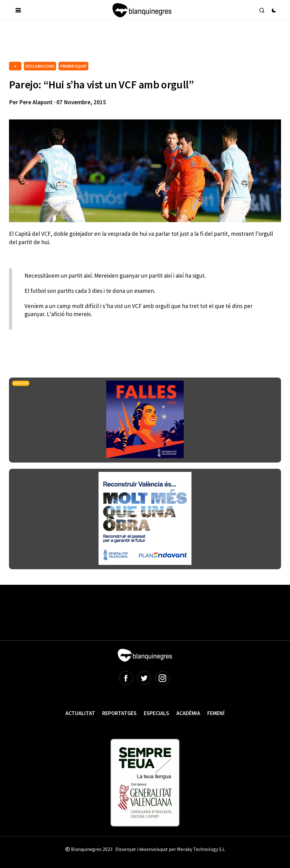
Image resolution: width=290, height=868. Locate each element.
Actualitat (80, 713)
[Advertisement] (122, 43)
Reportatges (119, 713)
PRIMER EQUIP (73, 66)
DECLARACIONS (40, 66)
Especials (156, 713)
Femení (216, 713)
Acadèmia (188, 713)
